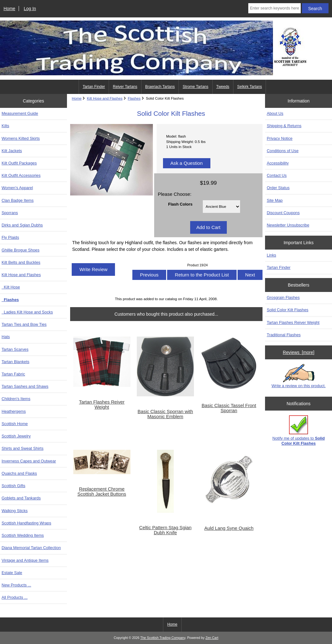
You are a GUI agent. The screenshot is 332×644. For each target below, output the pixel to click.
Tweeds (223, 87)
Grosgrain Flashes (283, 297)
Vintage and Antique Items (25, 560)
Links (271, 255)
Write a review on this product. (299, 376)
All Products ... (15, 597)
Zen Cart (212, 638)
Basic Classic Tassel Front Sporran (229, 408)
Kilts (5, 126)
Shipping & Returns (284, 126)
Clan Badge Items (18, 200)
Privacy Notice (279, 138)
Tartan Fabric (13, 374)
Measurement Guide (20, 113)
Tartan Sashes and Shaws (25, 386)
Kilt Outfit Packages (19, 163)
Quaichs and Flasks (19, 473)
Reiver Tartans (125, 87)
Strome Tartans (195, 87)
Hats (6, 337)
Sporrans (10, 213)
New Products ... (16, 585)
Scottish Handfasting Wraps (26, 523)
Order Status (278, 188)
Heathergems (14, 411)
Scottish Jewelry (16, 436)
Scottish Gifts (13, 486)
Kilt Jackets (12, 151)
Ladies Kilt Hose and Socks (27, 312)
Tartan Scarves (15, 349)
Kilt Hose (11, 287)
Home (9, 9)
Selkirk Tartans (250, 87)
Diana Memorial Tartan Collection (31, 548)
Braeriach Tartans (160, 87)
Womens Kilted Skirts (21, 138)
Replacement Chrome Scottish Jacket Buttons (102, 492)
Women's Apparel (17, 188)
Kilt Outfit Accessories (21, 175)
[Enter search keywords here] (275, 8)
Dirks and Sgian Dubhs (22, 225)
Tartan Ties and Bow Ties (24, 324)
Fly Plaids (10, 237)
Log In (30, 9)
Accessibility (278, 163)
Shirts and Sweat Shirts (23, 448)
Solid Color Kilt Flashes (287, 310)
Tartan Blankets (15, 362)
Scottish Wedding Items (23, 535)
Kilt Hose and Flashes (105, 98)
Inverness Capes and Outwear (29, 461)
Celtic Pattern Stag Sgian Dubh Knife (166, 530)
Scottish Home (15, 424)
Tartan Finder (94, 87)
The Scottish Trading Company (163, 638)
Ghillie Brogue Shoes (21, 250)
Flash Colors (180, 204)
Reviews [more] (299, 352)
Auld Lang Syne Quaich (229, 528)
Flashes (134, 98)
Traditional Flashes (284, 335)
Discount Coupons (283, 213)
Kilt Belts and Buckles (21, 262)
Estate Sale (12, 573)
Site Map (275, 200)
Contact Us (277, 175)
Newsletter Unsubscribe (288, 225)
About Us (275, 113)
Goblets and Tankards (21, 498)
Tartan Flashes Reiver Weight (102, 405)
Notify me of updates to (299, 430)
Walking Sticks (15, 511)
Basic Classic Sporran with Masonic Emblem (166, 414)
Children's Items (16, 399)
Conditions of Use (283, 151)
